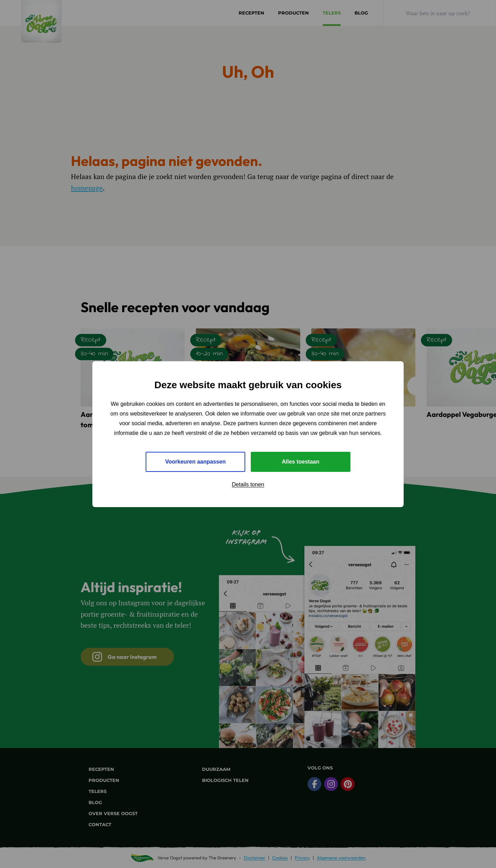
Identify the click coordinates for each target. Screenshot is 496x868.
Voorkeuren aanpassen (196, 462)
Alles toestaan (301, 462)
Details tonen (248, 484)
